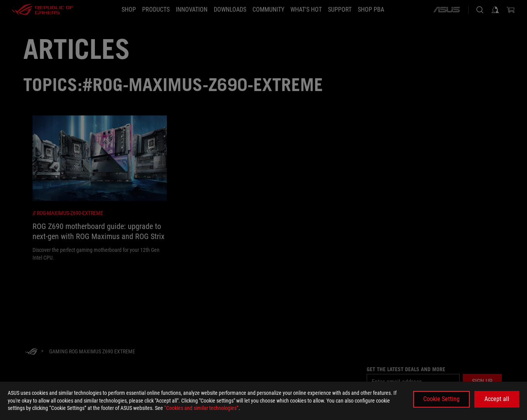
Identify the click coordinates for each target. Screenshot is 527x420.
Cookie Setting (441, 399)
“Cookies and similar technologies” (201, 408)
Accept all (497, 399)
